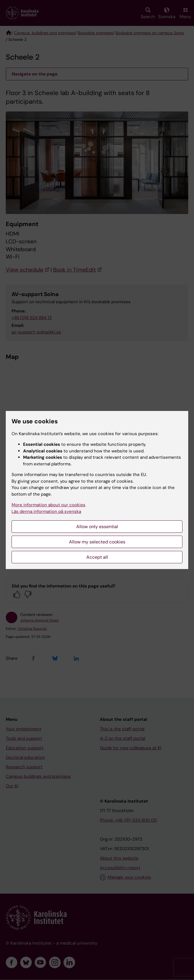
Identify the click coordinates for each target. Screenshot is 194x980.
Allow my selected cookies (97, 542)
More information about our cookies (48, 505)
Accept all (97, 557)
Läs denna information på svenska (46, 511)
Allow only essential (97, 527)
